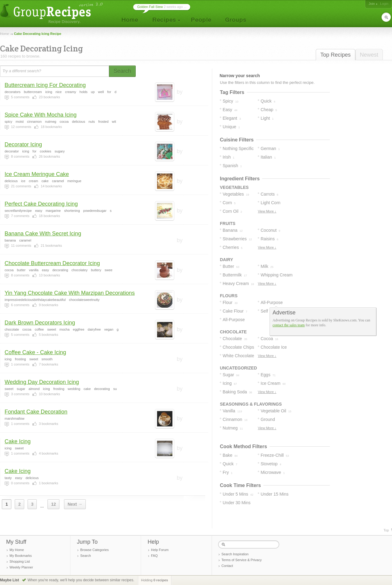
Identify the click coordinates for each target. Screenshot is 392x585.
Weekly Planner (21, 567)
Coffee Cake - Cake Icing (35, 352)
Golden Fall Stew (150, 7)
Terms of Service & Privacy (241, 560)
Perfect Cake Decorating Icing (41, 204)
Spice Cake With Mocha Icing (41, 115)
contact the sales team (289, 325)
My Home (17, 550)
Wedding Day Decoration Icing (42, 382)
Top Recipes (335, 55)
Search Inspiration (235, 554)
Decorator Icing (23, 144)
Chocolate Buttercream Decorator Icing (52, 263)
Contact (227, 566)
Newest (369, 55)
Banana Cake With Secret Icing (43, 234)
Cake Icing (18, 441)
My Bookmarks (21, 556)
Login (384, 4)
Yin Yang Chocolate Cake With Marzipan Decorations (70, 293)
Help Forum (160, 550)
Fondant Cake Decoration (36, 412)
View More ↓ (267, 211)
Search (86, 556)
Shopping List (20, 561)
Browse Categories (94, 550)
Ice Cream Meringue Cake (37, 174)
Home (4, 34)
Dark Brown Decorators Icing (40, 323)
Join (372, 4)
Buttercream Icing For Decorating (45, 85)
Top (386, 530)
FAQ (154, 556)
